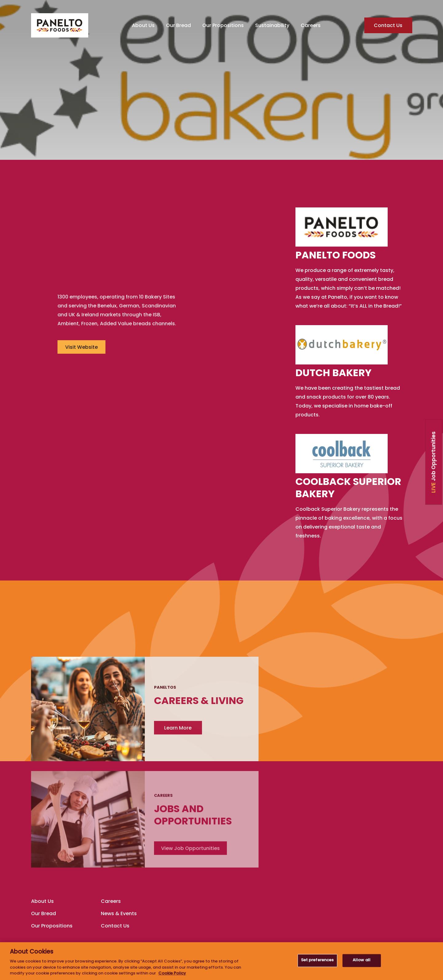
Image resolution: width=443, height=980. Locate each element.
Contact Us (388, 26)
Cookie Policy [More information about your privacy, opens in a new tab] (172, 974)
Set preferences (317, 960)
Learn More (332, 681)
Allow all (362, 960)
